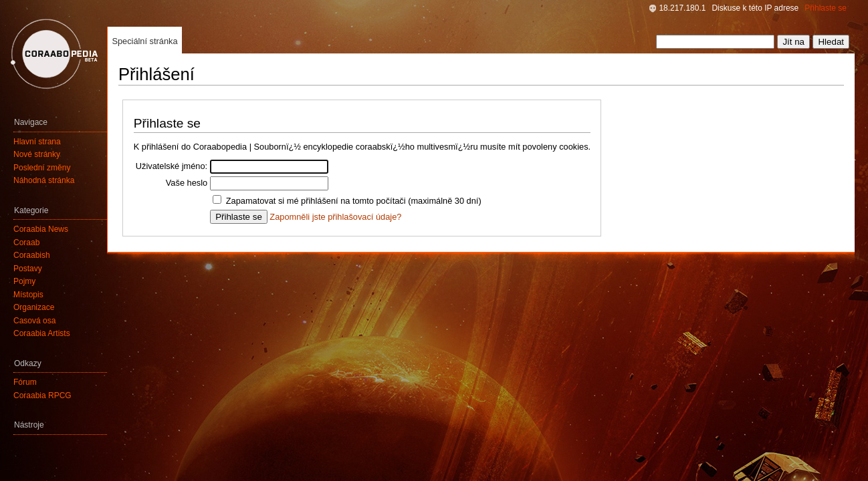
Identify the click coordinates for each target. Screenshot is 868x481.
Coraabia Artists (42, 333)
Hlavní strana (37, 142)
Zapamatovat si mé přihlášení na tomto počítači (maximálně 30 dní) (354, 201)
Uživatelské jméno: (172, 166)
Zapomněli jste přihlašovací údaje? (335, 217)
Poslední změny (42, 168)
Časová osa (34, 321)
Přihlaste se (826, 8)
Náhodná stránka (44, 180)
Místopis (28, 295)
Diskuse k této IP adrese (755, 8)
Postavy (28, 269)
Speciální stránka (144, 41)
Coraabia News (41, 229)
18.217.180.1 (682, 8)
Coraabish (32, 255)
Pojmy (24, 281)
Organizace (34, 307)
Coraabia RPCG (42, 395)
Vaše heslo (187, 183)
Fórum (25, 382)
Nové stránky (37, 154)
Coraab (26, 243)
